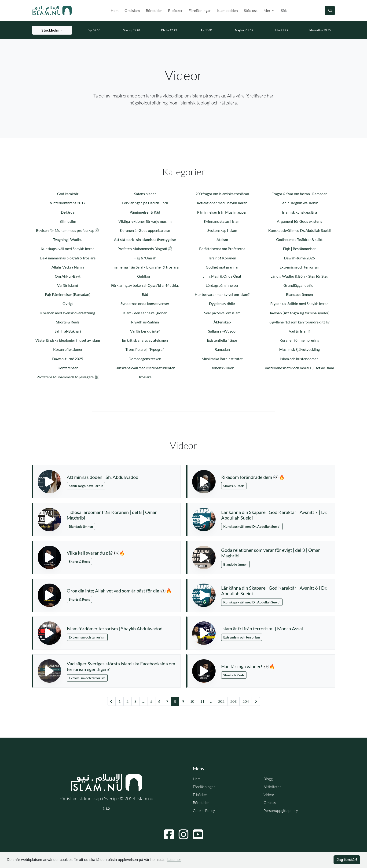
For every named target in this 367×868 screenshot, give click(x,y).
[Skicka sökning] (330, 11)
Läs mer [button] (174, 860)
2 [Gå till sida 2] (127, 701)
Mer (267, 10)
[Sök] (302, 11)
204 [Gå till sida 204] (246, 701)
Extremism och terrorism (87, 637)
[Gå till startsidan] (52, 11)
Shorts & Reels (234, 486)
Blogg (268, 779)
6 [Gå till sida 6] (159, 701)
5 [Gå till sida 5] (151, 701)
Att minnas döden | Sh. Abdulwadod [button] (103, 477)
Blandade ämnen (81, 526)
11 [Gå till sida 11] (202, 701)
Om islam (132, 10)
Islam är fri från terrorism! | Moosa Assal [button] (262, 628)
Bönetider (154, 10)
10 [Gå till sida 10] (192, 701)
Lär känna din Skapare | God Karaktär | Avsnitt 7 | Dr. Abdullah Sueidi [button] (274, 515)
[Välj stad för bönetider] (52, 30)
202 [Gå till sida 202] (221, 701)
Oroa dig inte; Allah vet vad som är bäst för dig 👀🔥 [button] (119, 591)
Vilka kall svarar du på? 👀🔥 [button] (96, 553)
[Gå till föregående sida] (111, 701)
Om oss (270, 803)
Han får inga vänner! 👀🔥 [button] (248, 666)
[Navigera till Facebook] (169, 834)
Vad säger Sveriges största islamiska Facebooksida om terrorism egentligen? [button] (121, 666)
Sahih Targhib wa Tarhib (86, 486)
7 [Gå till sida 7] (167, 701)
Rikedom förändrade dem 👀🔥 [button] (253, 477)
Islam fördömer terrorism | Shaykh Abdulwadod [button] (115, 628)
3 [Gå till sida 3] (135, 701)
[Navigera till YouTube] (198, 834)
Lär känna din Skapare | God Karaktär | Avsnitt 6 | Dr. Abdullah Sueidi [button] (274, 591)
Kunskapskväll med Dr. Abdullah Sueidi (252, 526)
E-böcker (175, 10)
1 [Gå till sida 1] (119, 701)
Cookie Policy (204, 811)
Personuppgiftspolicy (281, 811)
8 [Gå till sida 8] (175, 701)
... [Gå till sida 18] (211, 701)
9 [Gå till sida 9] (183, 701)
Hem (115, 10)
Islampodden (227, 10)
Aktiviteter (272, 787)
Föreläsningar (200, 10)
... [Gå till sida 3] (143, 701)
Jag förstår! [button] (347, 860)
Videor (269, 795)
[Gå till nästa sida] (256, 701)
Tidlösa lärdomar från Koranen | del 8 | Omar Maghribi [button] (112, 515)
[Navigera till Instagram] (183, 834)
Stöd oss (251, 10)
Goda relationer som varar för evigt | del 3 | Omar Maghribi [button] (271, 553)
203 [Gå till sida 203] (233, 701)
